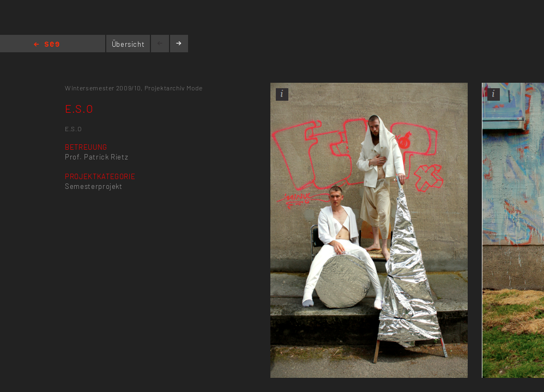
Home (47, 45)
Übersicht (128, 44)
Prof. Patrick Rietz (96, 157)
